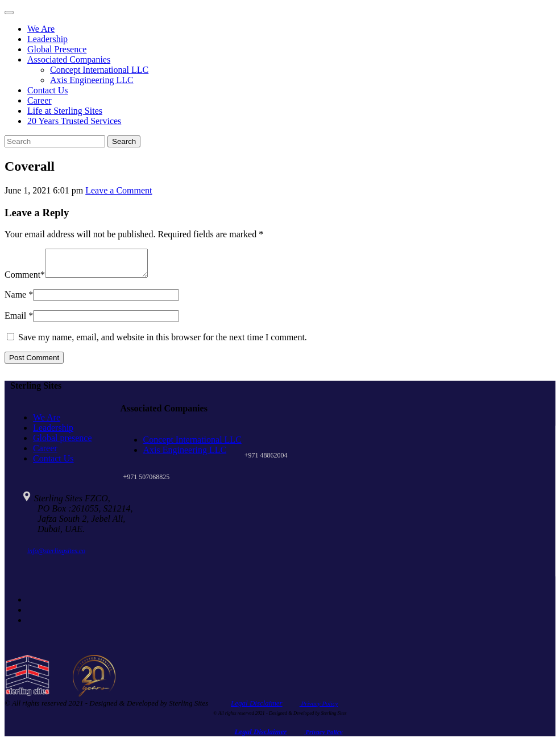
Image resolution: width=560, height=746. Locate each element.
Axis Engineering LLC (92, 80)
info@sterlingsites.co (56, 556)
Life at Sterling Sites (65, 111)
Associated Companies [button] (69, 59)
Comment (22, 280)
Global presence (63, 443)
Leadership (47, 39)
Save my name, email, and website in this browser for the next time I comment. (163, 342)
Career (40, 100)
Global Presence (57, 49)
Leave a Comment (119, 190)
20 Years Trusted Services (74, 121)
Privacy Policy (319, 708)
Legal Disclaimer (257, 708)
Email (15, 321)
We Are (41, 29)
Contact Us (48, 90)
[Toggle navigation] (9, 13)
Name (15, 300)
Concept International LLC (99, 70)
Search (124, 141)
